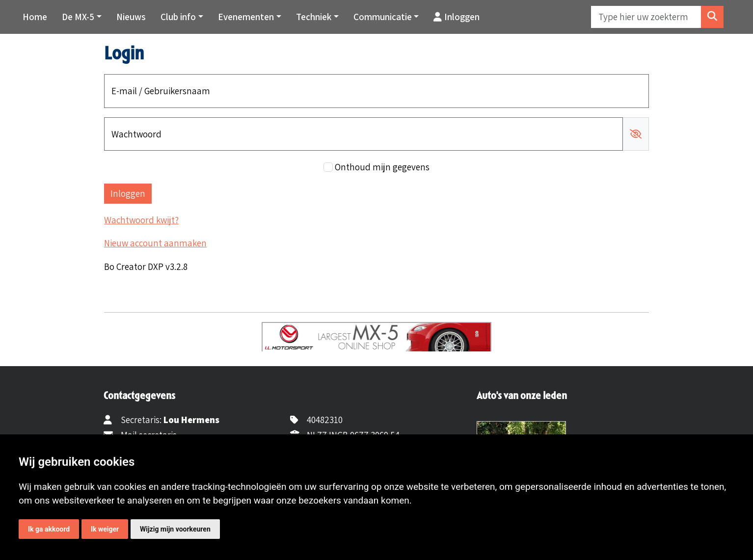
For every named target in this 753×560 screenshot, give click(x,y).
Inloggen (457, 17)
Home (35, 17)
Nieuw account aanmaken (155, 243)
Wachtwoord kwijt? (141, 220)
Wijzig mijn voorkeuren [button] (175, 529)
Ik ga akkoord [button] (49, 529)
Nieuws (131, 17)
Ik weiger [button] (105, 529)
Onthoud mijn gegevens (382, 167)
